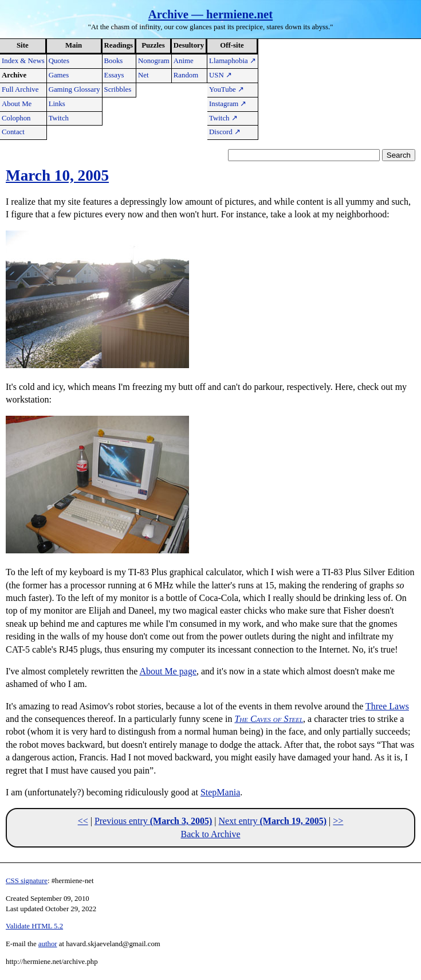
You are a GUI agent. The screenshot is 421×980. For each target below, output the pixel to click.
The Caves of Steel (269, 719)
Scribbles (118, 89)
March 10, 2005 (57, 175)
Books (114, 61)
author (48, 944)
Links (57, 104)
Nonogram (154, 61)
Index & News (23, 61)
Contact (13, 132)
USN (221, 75)
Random (186, 75)
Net (143, 75)
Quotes (59, 61)
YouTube (227, 89)
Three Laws (387, 706)
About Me (17, 104)
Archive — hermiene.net (210, 14)
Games (59, 75)
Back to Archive (211, 834)
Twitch (59, 118)
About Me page (168, 671)
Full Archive (20, 89)
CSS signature (27, 881)
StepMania (220, 792)
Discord (225, 132)
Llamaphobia (233, 61)
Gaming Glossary (74, 89)
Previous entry (153, 821)
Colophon (16, 118)
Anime (184, 61)
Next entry (273, 821)
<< (83, 821)
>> (338, 821)
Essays (114, 75)
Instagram (228, 104)
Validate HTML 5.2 (34, 926)
